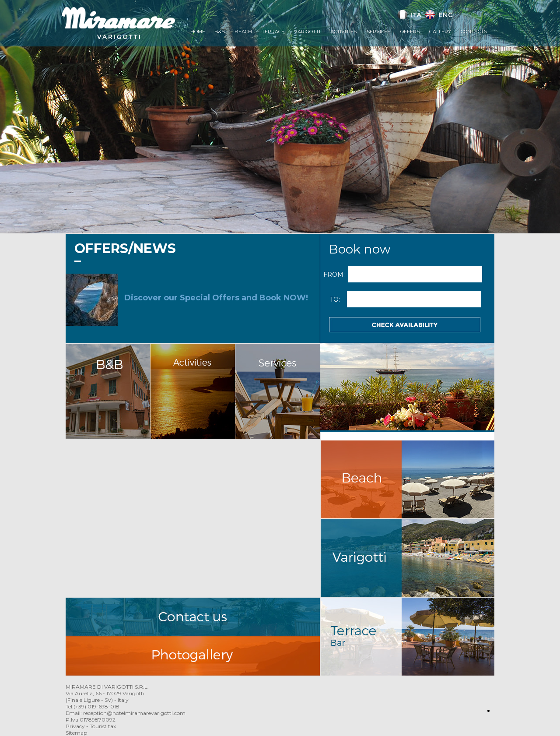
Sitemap (76, 733)
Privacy (75, 726)
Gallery (440, 32)
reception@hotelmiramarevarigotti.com (134, 713)
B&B (220, 32)
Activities (343, 32)
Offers (410, 32)
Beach (243, 32)
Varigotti (307, 32)
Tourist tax (103, 726)
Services (378, 32)
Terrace (273, 32)
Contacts (474, 32)
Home (198, 32)
